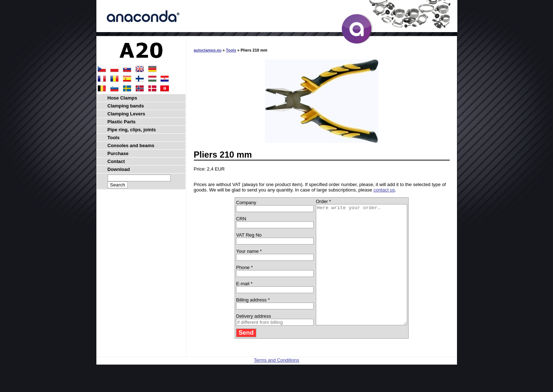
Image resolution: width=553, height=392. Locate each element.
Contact (116, 161)
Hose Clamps (122, 98)
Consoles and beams (131, 146)
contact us (384, 190)
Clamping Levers (127, 114)
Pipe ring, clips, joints (132, 130)
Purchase (118, 153)
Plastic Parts (122, 122)
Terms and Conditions (276, 384)
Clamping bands (126, 106)
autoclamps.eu (208, 50)
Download (119, 169)
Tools (231, 50)
